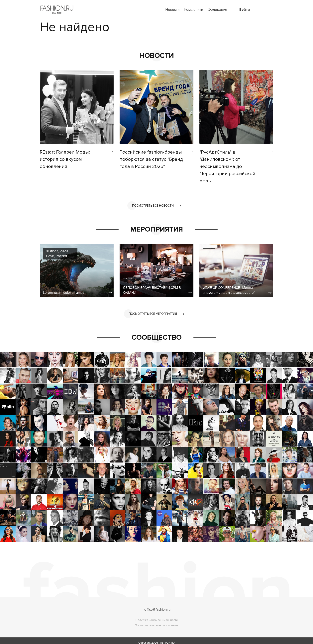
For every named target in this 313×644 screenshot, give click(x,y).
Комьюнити (194, 10)
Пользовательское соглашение (156, 621)
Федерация (217, 10)
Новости (172, 10)
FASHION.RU (167, 639)
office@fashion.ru (157, 606)
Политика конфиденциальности (157, 616)
